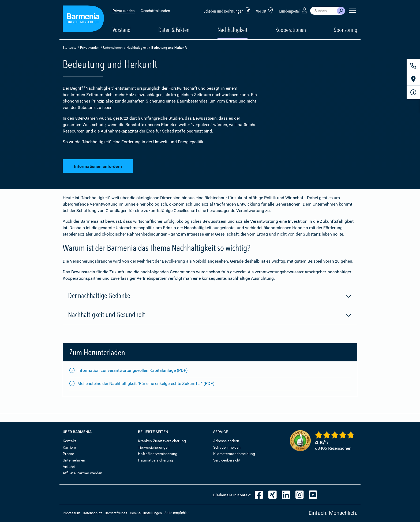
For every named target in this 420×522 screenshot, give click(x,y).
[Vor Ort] (413, 79)
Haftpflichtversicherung (158, 454)
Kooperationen (291, 30)
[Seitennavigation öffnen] (352, 11)
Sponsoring (346, 30)
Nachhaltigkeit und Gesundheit (210, 315)
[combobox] (324, 11)
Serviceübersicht (227, 460)
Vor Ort (265, 10)
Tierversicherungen (154, 447)
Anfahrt (69, 467)
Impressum (71, 513)
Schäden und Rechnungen (228, 10)
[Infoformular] (413, 92)
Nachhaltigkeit (137, 48)
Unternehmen (113, 48)
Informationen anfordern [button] (98, 166)
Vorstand (121, 30)
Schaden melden (227, 447)
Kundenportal (294, 10)
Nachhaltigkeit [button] (232, 30)
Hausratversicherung (155, 460)
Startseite (70, 48)
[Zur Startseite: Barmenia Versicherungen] (83, 20)
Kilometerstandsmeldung (234, 454)
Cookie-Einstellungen (146, 513)
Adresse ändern (226, 441)
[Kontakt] (413, 66)
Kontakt (69, 441)
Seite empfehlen (177, 513)
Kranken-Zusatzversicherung (162, 441)
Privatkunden (124, 11)
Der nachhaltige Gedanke (210, 296)
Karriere (69, 447)
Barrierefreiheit (116, 513)
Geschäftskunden (155, 11)
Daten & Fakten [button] (174, 30)
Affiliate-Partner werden (82, 473)
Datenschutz (92, 513)
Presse (68, 454)
